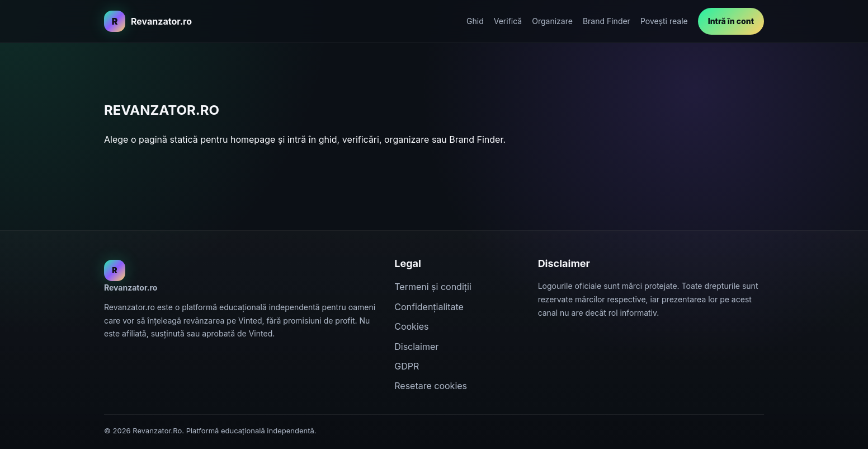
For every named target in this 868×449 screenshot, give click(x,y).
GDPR (407, 366)
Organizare (552, 21)
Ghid (475, 21)
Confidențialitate (429, 307)
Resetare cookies (431, 386)
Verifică (508, 21)
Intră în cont (731, 21)
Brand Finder (607, 21)
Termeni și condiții (433, 287)
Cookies (411, 326)
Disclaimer (416, 347)
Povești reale (664, 21)
